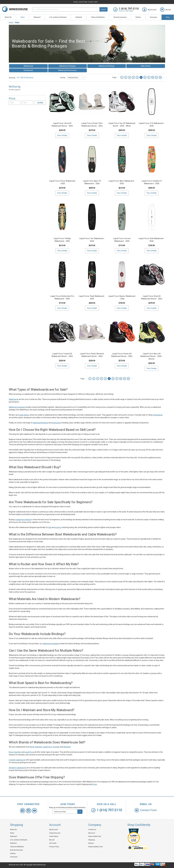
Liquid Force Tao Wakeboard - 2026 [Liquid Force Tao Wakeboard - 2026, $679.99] (92, 240)
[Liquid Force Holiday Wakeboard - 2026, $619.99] (62, 217)
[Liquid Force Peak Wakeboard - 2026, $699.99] (92, 274)
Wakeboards (28, 66)
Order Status (54, 836)
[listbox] (76, 78)
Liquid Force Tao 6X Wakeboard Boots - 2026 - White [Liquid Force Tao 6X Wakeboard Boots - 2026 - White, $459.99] (122, 125)
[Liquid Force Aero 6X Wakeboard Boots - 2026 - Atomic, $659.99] (152, 332)
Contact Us (92, 829)
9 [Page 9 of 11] (149, 77)
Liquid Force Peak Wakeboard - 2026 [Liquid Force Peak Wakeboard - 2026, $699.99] (92, 297)
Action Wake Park (95, 836)
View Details (62, 135)
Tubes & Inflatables (98, 17)
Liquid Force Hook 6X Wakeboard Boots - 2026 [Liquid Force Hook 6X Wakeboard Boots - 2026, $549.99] (62, 125)
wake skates (24, 415)
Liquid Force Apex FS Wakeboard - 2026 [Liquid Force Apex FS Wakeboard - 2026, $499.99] (92, 182)
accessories (56, 423)
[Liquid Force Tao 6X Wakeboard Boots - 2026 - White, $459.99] (122, 102)
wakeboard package (23, 520)
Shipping (92, 840)
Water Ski (8, 17)
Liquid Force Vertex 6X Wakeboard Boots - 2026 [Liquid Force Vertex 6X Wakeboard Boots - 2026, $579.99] (122, 355)
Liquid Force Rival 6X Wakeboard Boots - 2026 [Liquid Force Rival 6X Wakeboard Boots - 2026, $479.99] (152, 297)
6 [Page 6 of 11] (137, 77)
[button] (27, 99)
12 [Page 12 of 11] (160, 77)
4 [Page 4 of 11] (129, 77)
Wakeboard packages (17, 407)
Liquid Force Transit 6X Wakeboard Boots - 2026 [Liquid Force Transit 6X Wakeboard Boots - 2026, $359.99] (62, 355)
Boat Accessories (120, 17)
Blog (168, 17)
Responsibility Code (96, 847)
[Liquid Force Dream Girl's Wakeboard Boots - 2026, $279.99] (92, 102)
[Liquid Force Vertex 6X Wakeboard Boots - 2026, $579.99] (122, 332)
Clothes (138, 17)
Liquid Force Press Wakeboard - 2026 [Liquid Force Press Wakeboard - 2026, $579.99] (62, 182)
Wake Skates (146, 66)
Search (103, 9)
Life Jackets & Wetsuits (58, 17)
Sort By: (63, 78)
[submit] (80, 812)
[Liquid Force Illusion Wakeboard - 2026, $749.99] (122, 274)
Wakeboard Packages (68, 66)
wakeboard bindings (40, 423)
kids (50, 527)
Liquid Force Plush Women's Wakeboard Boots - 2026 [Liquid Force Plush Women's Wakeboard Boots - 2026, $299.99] (92, 355)
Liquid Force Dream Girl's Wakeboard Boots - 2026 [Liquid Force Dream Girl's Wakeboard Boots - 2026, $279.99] (92, 125)
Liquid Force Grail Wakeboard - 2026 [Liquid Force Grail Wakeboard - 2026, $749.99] (152, 240)
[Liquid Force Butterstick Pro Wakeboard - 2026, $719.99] (62, 274)
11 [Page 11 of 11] (156, 77)
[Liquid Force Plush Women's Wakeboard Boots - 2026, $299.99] (92, 332)
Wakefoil (79, 17)
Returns (91, 843)
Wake (23, 17)
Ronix (32, 747)
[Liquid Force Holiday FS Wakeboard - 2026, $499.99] (152, 159)
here (95, 784)
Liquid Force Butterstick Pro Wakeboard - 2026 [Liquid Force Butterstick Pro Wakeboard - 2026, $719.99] (62, 297)
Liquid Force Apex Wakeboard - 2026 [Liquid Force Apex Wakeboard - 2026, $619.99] (122, 182)
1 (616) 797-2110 (107, 810)
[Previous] (118, 77)
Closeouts (153, 17)
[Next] (164, 77)
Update (40, 103)
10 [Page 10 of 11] (153, 77)
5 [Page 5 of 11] (133, 77)
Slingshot (67, 747)
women (58, 527)
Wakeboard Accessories (67, 70)
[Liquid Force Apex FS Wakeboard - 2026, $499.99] (92, 159)
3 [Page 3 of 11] (126, 77)
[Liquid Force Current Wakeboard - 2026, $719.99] (122, 217)
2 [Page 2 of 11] (122, 77)
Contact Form (146, 810)
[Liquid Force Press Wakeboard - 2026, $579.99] (62, 159)
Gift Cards (53, 843)
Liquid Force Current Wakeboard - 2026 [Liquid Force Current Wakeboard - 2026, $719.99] (122, 240)
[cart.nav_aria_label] (165, 10)
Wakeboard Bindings (107, 66)
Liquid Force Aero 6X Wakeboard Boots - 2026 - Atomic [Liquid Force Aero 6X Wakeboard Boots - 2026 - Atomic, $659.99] (152, 356)
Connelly (56, 747)
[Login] (151, 10)
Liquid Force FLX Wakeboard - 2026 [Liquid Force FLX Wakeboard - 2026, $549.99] (152, 125)
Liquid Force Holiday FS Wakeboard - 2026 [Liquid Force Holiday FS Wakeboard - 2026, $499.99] (152, 182)
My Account (53, 829)
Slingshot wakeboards (17, 768)
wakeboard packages (51, 644)
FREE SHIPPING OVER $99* (86, 2)
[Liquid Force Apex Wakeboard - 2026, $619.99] (122, 159)
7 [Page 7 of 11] (141, 77)
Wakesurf (37, 17)
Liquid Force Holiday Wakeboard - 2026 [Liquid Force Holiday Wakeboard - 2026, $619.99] (62, 240)
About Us (92, 833)
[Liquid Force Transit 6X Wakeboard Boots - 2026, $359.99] (62, 332)
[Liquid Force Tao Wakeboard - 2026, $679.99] (92, 217)
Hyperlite (38, 747)
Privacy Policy (54, 847)
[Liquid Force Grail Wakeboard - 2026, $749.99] (152, 217)
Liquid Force (47, 747)
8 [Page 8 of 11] (145, 77)
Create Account (55, 833)
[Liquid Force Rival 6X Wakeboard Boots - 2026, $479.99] (152, 274)
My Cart (52, 840)
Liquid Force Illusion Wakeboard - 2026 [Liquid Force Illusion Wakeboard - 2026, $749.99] (122, 297)
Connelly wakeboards (17, 760)
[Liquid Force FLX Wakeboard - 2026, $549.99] (152, 102)
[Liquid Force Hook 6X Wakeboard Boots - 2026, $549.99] (62, 102)
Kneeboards (28, 70)
